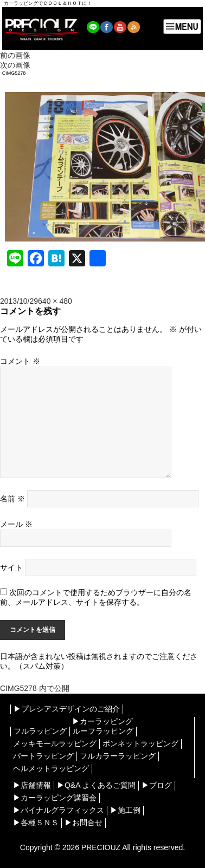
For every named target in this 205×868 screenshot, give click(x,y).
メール (16, 524)
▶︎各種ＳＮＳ (36, 823)
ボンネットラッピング (140, 743)
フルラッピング (40, 731)
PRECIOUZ (101, 847)
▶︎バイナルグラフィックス (59, 810)
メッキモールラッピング (55, 743)
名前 (12, 499)
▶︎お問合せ (84, 823)
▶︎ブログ (157, 785)
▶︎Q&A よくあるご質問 (96, 785)
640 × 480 (55, 301)
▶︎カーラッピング (102, 721)
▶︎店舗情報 (32, 785)
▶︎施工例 (125, 810)
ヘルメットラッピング (51, 768)
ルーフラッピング (103, 731)
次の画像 (15, 65)
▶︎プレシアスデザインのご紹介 (67, 709)
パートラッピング (43, 756)
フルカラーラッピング (118, 756)
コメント (20, 361)
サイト (11, 567)
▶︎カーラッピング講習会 (55, 798)
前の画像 (15, 55)
